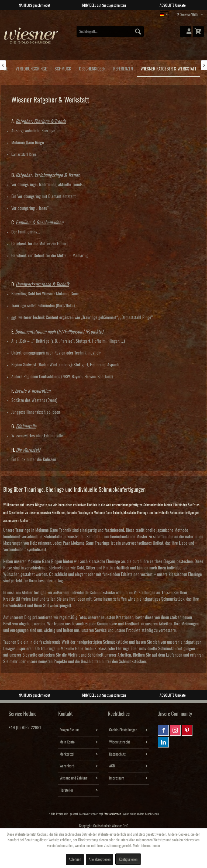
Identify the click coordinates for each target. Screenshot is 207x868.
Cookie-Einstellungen (123, 730)
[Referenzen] (123, 68)
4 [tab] (116, 14)
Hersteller (66, 790)
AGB (112, 766)
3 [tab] (108, 14)
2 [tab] (99, 14)
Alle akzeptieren (100, 859)
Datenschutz (117, 754)
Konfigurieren (128, 859)
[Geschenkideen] (92, 68)
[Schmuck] (63, 68)
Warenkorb (67, 766)
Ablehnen (75, 859)
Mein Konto (67, 742)
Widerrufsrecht (120, 742)
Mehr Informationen (146, 846)
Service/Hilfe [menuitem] (188, 14)
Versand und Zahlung (73, 778)
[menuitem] (110, 31)
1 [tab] (91, 14)
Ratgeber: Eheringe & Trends (41, 121)
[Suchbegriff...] (110, 31)
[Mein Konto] (185, 31)
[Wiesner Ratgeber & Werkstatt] (168, 69)
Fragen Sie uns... (71, 730)
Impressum (117, 778)
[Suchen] (138, 31)
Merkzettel (67, 754)
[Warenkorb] (198, 31)
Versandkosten (113, 814)
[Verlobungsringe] (31, 68)
